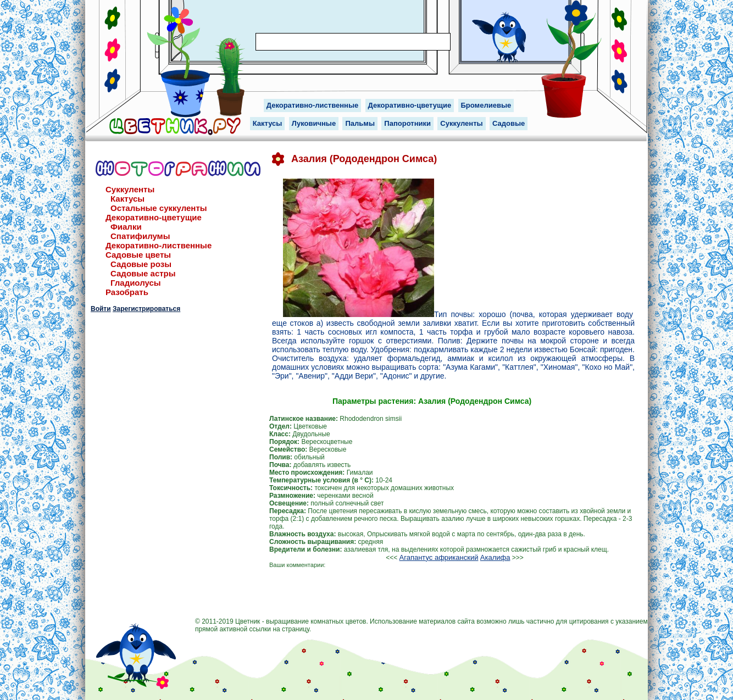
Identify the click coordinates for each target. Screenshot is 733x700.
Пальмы (360, 123)
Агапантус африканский (439, 557)
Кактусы (268, 123)
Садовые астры (143, 273)
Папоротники (407, 123)
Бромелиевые (486, 105)
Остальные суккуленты (159, 208)
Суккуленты (461, 123)
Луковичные (314, 123)
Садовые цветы (138, 255)
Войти (101, 309)
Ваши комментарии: (297, 565)
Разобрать (127, 292)
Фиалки (126, 227)
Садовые (509, 123)
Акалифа (495, 557)
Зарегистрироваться (146, 309)
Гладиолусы (136, 283)
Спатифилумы (140, 236)
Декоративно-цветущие (410, 105)
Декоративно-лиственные (313, 105)
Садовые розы (141, 264)
